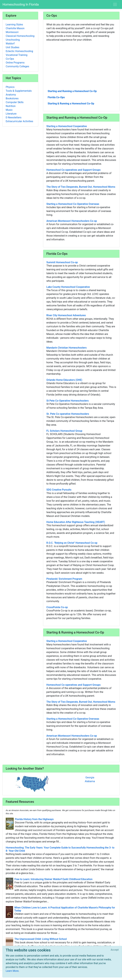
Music (9, 110)
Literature (11, 114)
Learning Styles (14, 25)
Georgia (90, 777)
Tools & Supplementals (19, 91)
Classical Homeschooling (20, 36)
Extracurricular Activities (19, 121)
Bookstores (12, 98)
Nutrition (11, 106)
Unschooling (13, 40)
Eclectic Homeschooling (19, 51)
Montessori (12, 32)
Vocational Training (17, 55)
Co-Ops (10, 59)
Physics (10, 87)
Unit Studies (13, 47)
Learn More (12, 971)
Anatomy (11, 95)
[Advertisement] (81, 65)
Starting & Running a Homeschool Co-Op (71, 104)
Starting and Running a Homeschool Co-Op (72, 91)
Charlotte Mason (15, 28)
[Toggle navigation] (115, 4)
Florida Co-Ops (56, 97)
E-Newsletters (14, 117)
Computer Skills (15, 102)
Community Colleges (17, 66)
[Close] (115, 950)
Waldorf (10, 44)
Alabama (90, 781)
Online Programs (15, 63)
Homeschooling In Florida (21, 4)
